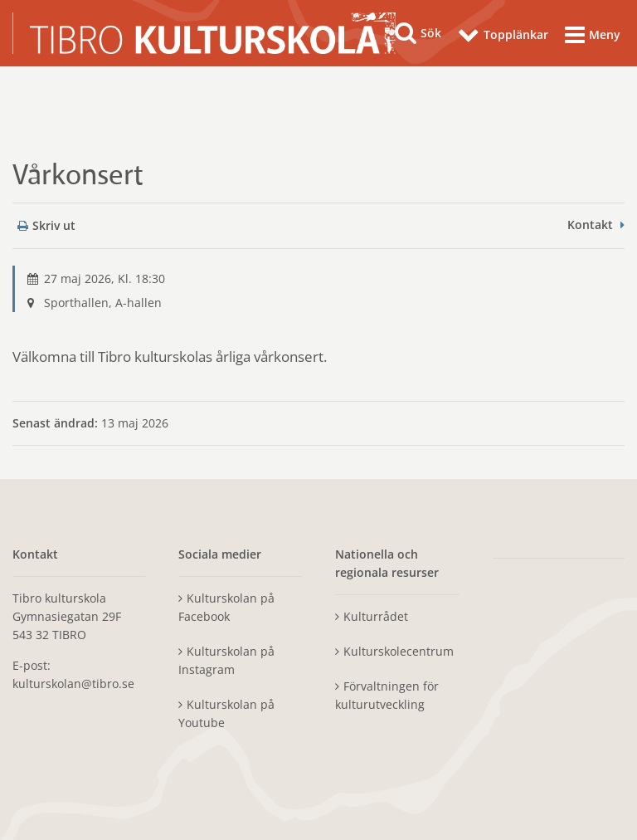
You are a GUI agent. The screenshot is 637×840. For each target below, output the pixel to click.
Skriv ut (46, 225)
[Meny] (593, 37)
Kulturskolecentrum (399, 651)
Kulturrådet (376, 616)
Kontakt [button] (590, 225)
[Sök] (418, 33)
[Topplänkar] (503, 37)
